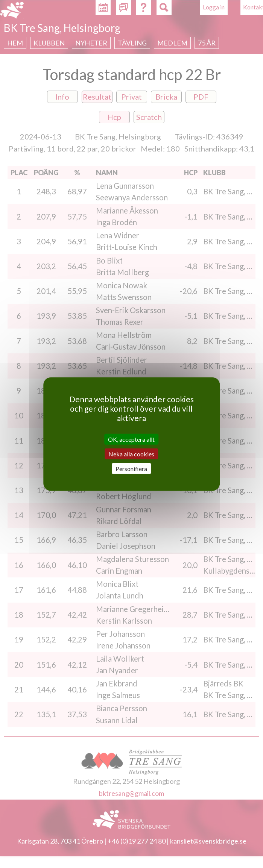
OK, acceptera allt (131, 439)
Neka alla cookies (131, 454)
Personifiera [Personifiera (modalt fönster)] (131, 469)
